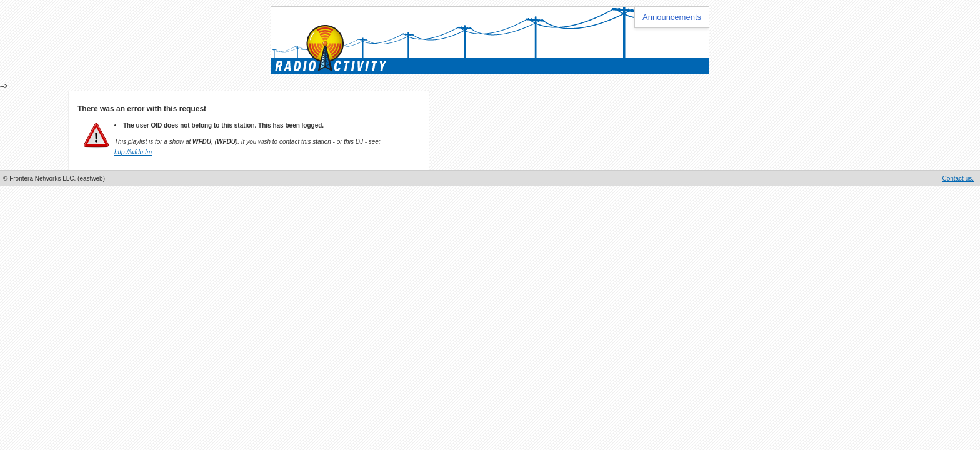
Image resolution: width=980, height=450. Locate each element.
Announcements (672, 17)
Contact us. (958, 178)
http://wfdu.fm (133, 152)
